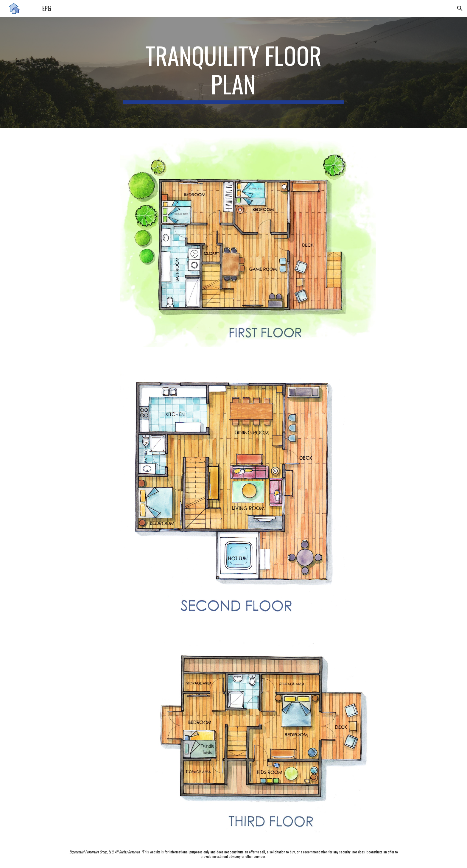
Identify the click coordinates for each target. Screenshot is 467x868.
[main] (233, 72)
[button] (460, 8)
